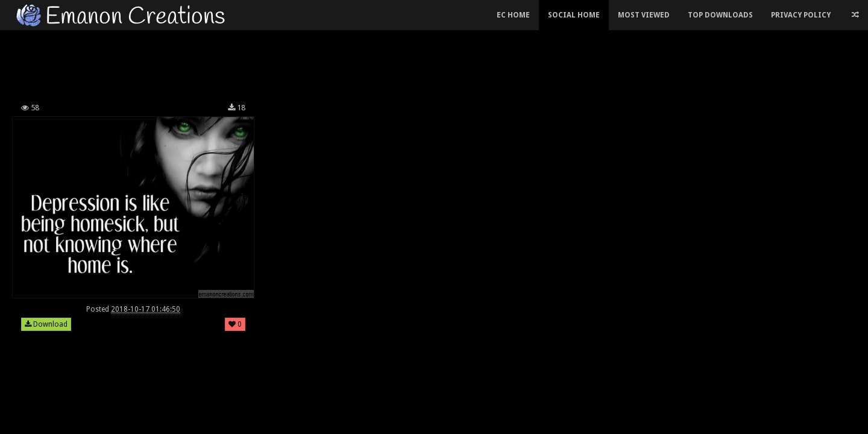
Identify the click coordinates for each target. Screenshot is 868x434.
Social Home (574, 15)
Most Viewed (644, 15)
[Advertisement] (344, 63)
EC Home (513, 15)
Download (46, 324)
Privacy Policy (801, 15)
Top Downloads (720, 15)
